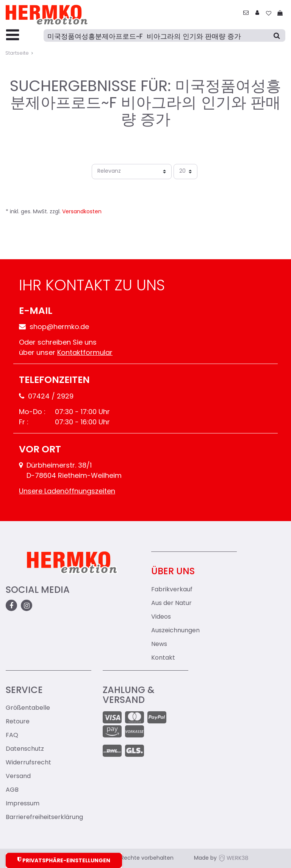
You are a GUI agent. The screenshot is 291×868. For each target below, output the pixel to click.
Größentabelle (28, 708)
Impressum (23, 804)
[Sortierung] (132, 172)
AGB (12, 790)
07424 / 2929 (46, 397)
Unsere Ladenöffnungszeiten (67, 492)
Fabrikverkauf (172, 590)
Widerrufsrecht (28, 763)
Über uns (173, 572)
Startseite (17, 53)
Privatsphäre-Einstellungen (64, 860)
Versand (18, 777)
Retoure (18, 722)
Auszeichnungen (175, 631)
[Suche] (164, 35)
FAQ (12, 736)
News (159, 644)
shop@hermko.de (54, 327)
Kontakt (163, 658)
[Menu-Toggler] (13, 36)
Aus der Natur (171, 603)
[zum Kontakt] (246, 13)
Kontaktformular (85, 353)
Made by (221, 858)
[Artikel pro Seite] (185, 172)
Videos (161, 617)
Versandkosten (82, 212)
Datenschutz (25, 749)
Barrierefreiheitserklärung (44, 818)
